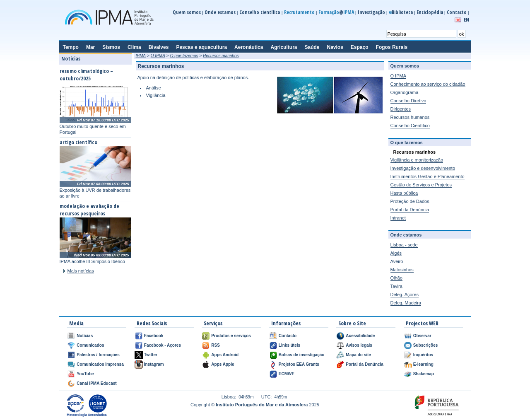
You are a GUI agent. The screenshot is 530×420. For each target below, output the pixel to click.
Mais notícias (81, 271)
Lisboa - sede (404, 245)
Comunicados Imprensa (100, 364)
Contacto (457, 12)
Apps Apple (223, 364)
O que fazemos (184, 56)
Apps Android (225, 355)
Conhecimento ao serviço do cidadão (428, 84)
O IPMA (158, 56)
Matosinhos (402, 270)
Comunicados (90, 345)
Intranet (398, 218)
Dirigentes (401, 109)
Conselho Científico (410, 126)
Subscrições (425, 345)
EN (466, 20)
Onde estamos (220, 12)
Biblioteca (401, 12)
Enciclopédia (430, 12)
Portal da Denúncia (410, 210)
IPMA (141, 56)
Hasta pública (404, 193)
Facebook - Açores (163, 345)
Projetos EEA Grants (299, 364)
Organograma (405, 92)
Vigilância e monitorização (417, 160)
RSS (216, 345)
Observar (422, 336)
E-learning (423, 364)
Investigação (371, 12)
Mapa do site (358, 355)
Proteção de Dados (410, 201)
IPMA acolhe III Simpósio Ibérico (92, 261)
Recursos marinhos (221, 56)
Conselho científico (260, 12)
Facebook (154, 336)
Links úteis (289, 345)
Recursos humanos (410, 117)
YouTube (85, 374)
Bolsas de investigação (302, 355)
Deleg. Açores (405, 294)
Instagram (154, 364)
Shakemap (424, 374)
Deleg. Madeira (406, 303)
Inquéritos (423, 355)
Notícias (85, 336)
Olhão (396, 278)
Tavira (396, 286)
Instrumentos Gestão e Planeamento (428, 176)
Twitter (151, 355)
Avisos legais (359, 345)
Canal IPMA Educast (96, 383)
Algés (396, 253)
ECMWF (287, 374)
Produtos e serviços (231, 336)
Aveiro (397, 261)
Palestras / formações (98, 355)
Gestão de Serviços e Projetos (421, 185)
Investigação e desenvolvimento (423, 168)
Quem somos (187, 12)
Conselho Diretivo (408, 101)
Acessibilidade (360, 336)
